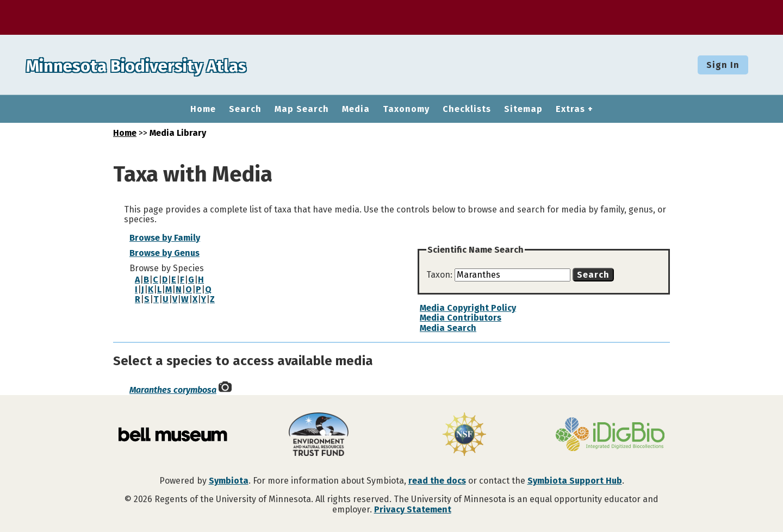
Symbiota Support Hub (575, 481)
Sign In (723, 65)
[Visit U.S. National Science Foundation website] (464, 435)
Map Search (302, 109)
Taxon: (440, 275)
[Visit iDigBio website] (610, 435)
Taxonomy (406, 109)
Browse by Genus (164, 253)
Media (356, 109)
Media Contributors (461, 318)
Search (245, 109)
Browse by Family (165, 238)
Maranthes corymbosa (173, 390)
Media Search (448, 328)
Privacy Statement (413, 509)
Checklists (467, 109)
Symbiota (229, 481)
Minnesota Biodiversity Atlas (169, 65)
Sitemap (523, 109)
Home (203, 109)
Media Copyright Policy (468, 308)
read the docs (437, 481)
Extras (570, 109)
